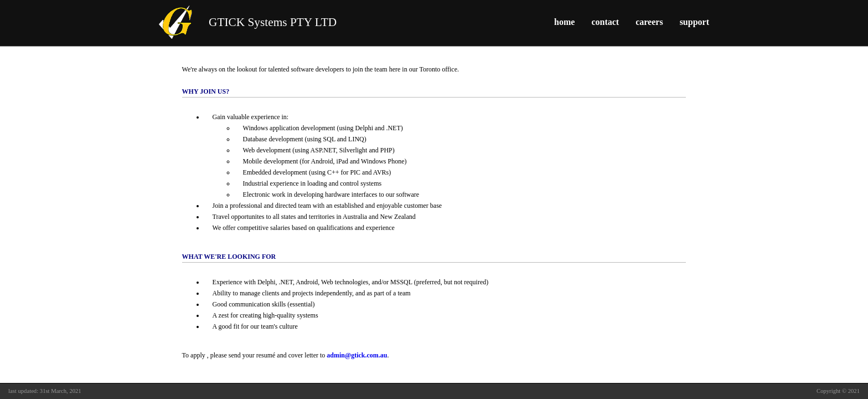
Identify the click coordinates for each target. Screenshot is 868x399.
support (694, 22)
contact (605, 22)
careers (649, 22)
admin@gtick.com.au (357, 355)
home (564, 22)
